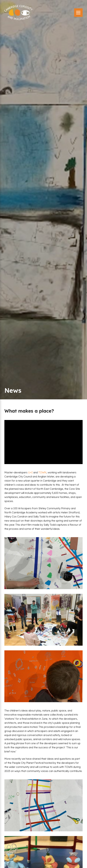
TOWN (42, 472)
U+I (30, 472)
